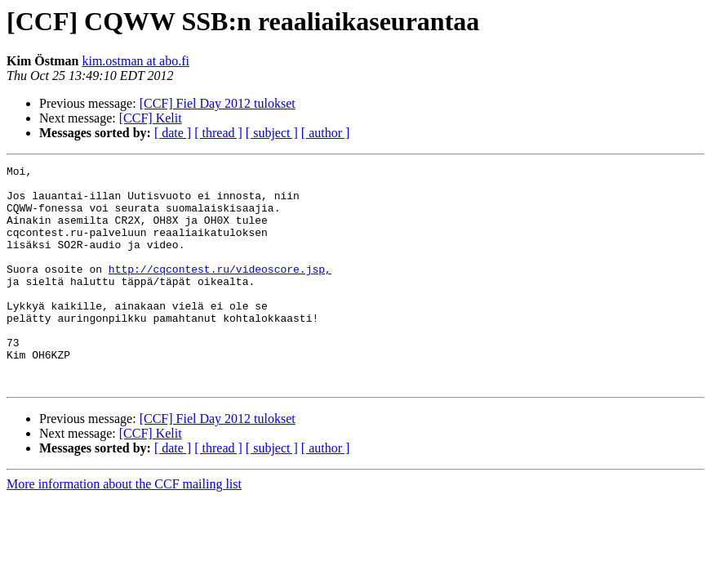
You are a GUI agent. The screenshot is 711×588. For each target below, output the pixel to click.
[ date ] (173, 133)
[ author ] (326, 133)
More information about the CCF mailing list (124, 528)
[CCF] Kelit (151, 118)
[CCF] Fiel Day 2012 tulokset (218, 103)
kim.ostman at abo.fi (136, 61)
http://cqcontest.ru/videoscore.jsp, (220, 291)
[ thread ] (218, 133)
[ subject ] (272, 133)
